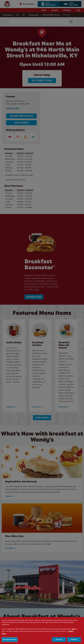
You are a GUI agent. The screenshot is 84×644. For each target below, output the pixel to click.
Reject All (74, 641)
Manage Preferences (10, 641)
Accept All (59, 641)
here (73, 631)
